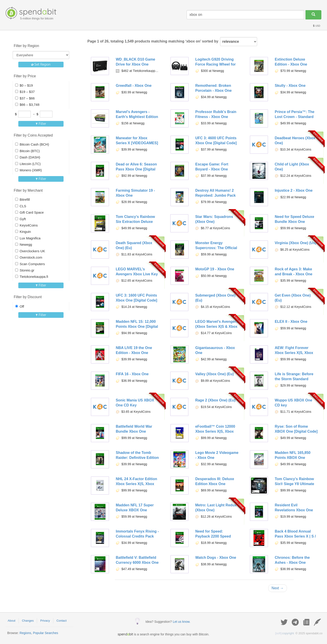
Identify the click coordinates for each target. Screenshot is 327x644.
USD (316, 26)
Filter (41, 124)
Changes (28, 621)
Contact (62, 621)
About (12, 621)
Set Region (41, 64)
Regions (25, 633)
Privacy (45, 621)
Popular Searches (46, 633)
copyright (285, 633)
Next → (278, 588)
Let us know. (182, 622)
